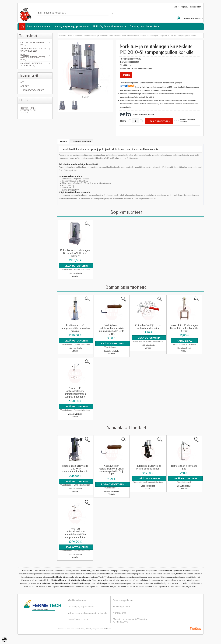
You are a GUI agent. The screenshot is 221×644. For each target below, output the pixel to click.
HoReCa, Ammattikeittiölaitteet (109, 27)
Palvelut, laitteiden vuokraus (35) (31, 64)
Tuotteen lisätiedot (82, 142)
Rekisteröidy (195, 7)
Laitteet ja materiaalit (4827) (33, 44)
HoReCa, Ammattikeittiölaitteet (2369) (33, 57)
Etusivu (62, 36)
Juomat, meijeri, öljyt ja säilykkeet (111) (33, 50)
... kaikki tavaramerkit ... (33, 90)
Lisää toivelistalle (188, 119)
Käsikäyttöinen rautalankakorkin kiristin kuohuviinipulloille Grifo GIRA (111, 329)
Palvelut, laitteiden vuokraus (145, 27)
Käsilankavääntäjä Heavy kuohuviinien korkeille (148, 327)
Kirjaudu (184, 7)
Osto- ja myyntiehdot (123, 600)
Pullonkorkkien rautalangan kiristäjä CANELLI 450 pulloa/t (75, 253)
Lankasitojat (133, 36)
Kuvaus (64, 142)
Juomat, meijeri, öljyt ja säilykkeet (71, 27)
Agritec (25, 86)
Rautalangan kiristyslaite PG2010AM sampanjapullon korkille (75, 469)
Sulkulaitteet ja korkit (118, 36)
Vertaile (183, 122)
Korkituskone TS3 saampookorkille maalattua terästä (75, 328)
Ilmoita (126, 75)
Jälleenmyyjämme (122, 606)
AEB (22, 82)
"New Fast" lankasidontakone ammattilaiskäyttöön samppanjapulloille (75, 392)
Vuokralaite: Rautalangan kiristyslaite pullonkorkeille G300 (184, 328)
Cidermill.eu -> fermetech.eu (35, 110)
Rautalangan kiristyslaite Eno (184, 467)
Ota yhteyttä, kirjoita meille (81, 606)
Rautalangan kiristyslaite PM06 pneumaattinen (148, 467)
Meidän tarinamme (77, 600)
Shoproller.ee (196, 629)
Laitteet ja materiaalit (38, 27)
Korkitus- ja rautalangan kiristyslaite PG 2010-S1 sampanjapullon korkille (168, 36)
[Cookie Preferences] (4, 640)
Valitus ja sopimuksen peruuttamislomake (88, 613)
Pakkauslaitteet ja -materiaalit (97, 36)
